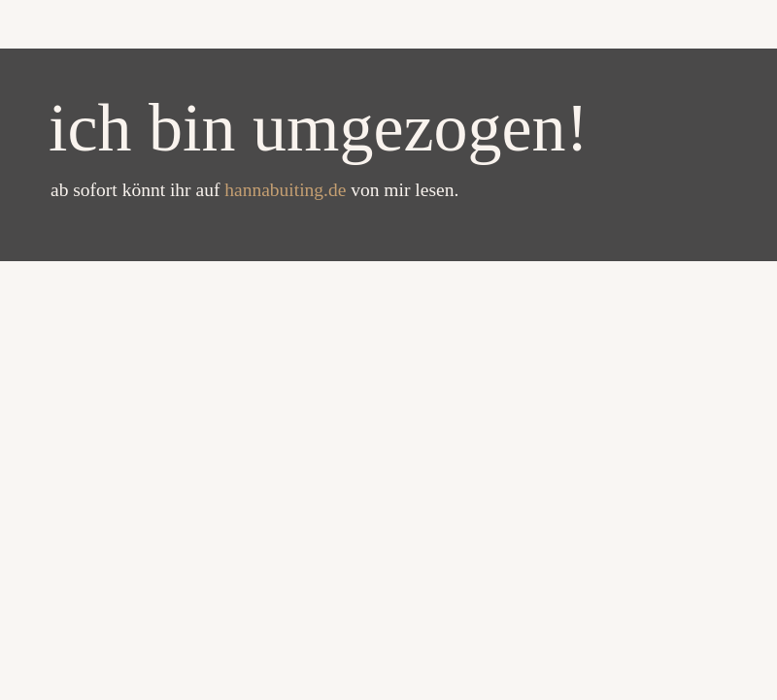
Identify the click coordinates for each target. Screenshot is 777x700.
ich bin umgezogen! (319, 128)
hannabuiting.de (287, 190)
